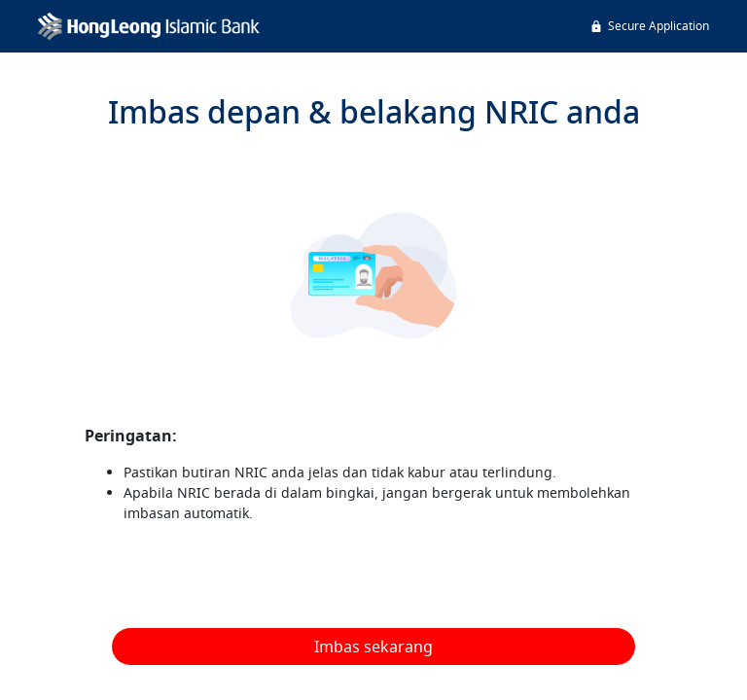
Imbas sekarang (373, 647)
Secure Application (649, 26)
